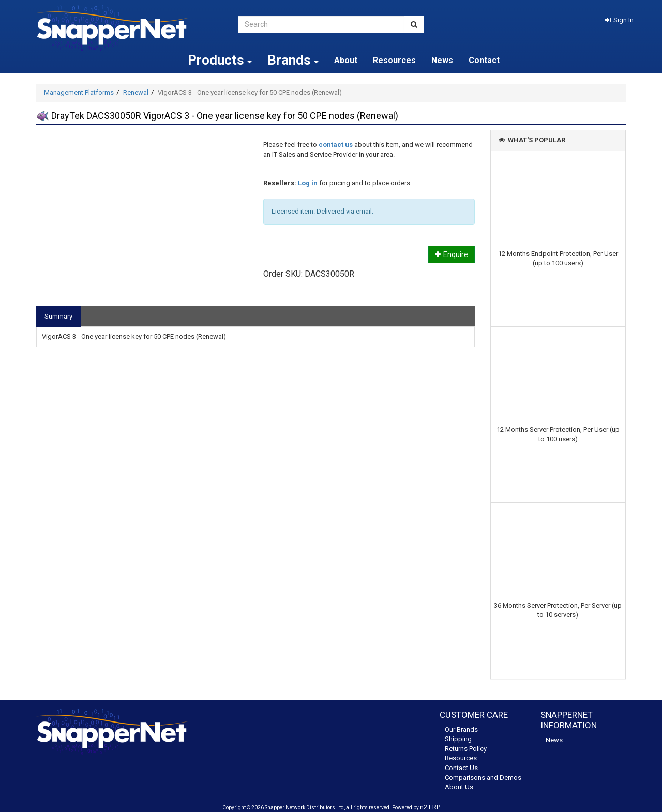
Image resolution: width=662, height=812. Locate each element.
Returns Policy (466, 749)
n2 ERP (430, 807)
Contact (484, 60)
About (346, 60)
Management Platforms (79, 92)
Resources (394, 60)
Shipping (458, 739)
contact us (336, 145)
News (442, 60)
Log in (308, 183)
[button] (619, 20)
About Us (459, 787)
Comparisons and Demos (483, 778)
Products (220, 60)
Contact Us (461, 768)
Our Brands (461, 730)
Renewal (136, 92)
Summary (58, 316)
